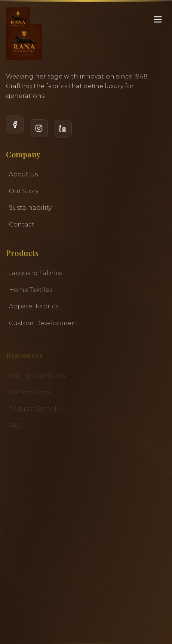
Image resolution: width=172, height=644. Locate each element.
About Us (23, 175)
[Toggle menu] (158, 12)
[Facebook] (15, 128)
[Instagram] (39, 129)
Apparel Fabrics (34, 307)
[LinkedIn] (63, 129)
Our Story (24, 191)
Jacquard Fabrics (36, 274)
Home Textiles (31, 290)
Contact (22, 224)
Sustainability (30, 208)
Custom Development (44, 323)
